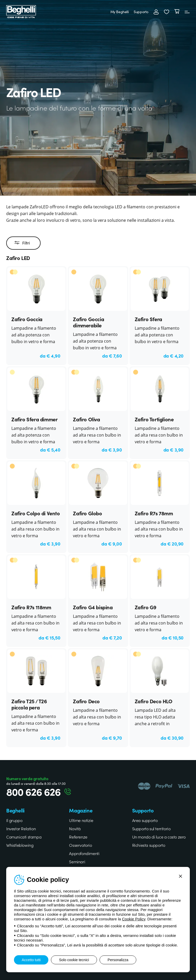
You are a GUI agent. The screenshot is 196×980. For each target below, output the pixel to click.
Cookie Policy (134, 919)
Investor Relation (21, 828)
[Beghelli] (21, 11)
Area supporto (145, 820)
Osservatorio (80, 845)
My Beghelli (120, 12)
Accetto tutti (31, 960)
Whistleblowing (20, 845)
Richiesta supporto (149, 845)
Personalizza (118, 960)
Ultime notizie (81, 820)
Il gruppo (14, 820)
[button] (167, 12)
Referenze (78, 837)
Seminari (77, 862)
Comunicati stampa (24, 837)
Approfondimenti (84, 853)
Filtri (22, 243)
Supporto (141, 12)
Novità (75, 828)
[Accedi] (156, 12)
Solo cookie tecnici (74, 960)
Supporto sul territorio (151, 828)
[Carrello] (177, 12)
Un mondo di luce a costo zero (159, 837)
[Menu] (187, 12)
